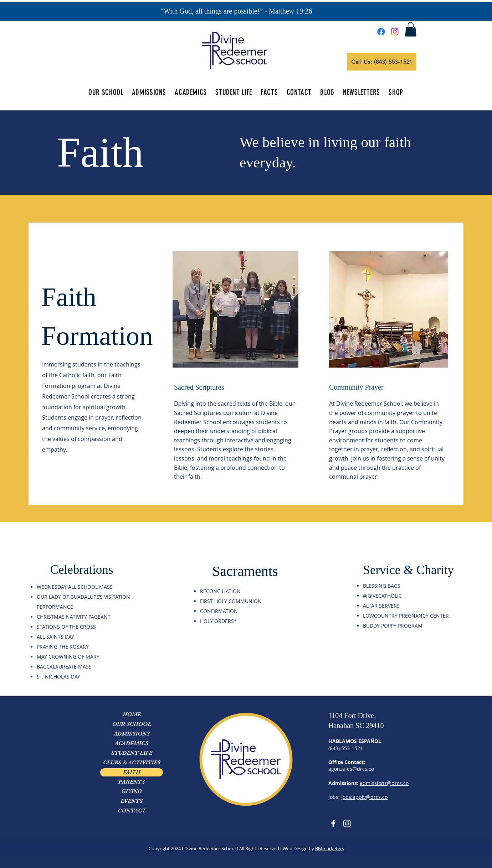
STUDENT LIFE (132, 753)
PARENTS (132, 782)
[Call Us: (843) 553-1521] (382, 62)
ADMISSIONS (132, 734)
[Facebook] (381, 32)
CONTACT (132, 811)
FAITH (132, 772)
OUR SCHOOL (132, 724)
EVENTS (132, 801)
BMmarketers (330, 848)
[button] (411, 29)
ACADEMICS (132, 743)
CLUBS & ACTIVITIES (132, 763)
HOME (132, 714)
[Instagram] (395, 32)
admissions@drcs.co (384, 783)
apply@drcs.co (370, 797)
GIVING (132, 791)
